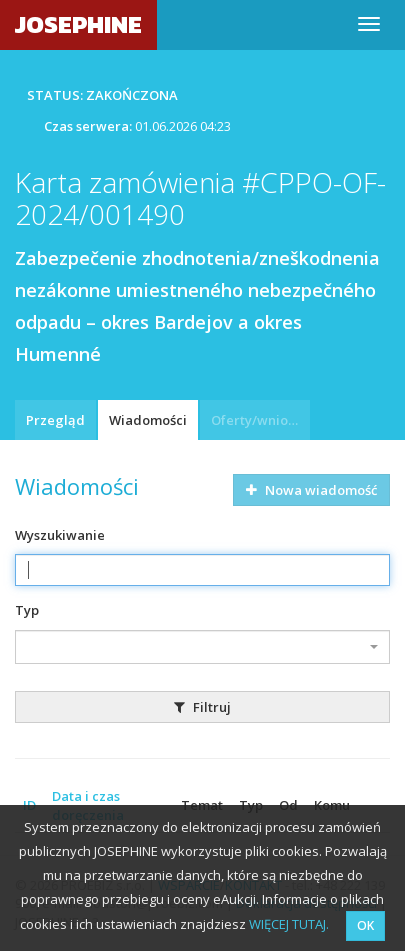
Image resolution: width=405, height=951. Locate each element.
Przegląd (55, 420)
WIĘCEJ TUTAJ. (289, 924)
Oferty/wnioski (258, 420)
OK (365, 925)
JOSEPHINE (78, 24)
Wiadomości (148, 420)
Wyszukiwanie (60, 535)
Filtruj (202, 707)
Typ (27, 610)
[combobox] (202, 647)
